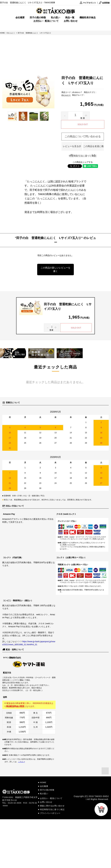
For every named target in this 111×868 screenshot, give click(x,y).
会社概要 (20, 18)
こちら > (21, 762)
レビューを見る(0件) (72, 148)
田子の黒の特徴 (38, 18)
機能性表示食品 (88, 18)
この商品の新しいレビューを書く (55, 269)
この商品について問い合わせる (83, 136)
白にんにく (11, 33)
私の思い (55, 18)
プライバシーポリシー (50, 813)
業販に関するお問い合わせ (52, 806)
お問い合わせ (71, 21)
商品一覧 (70, 18)
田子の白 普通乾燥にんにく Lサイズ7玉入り (34, 33)
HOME (2, 33)
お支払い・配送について (46, 21)
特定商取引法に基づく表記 (83, 156)
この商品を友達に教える (93, 148)
